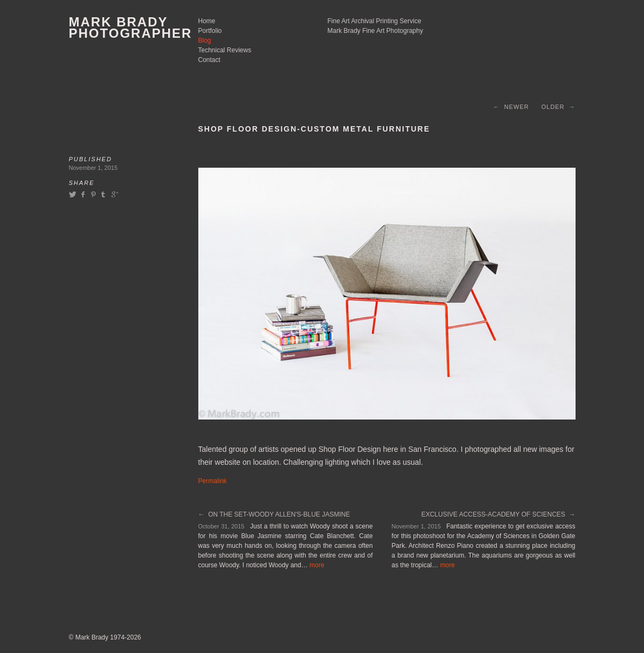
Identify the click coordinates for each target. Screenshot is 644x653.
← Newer (511, 107)
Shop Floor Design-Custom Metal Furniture (314, 129)
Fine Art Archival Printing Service (375, 21)
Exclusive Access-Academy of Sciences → (498, 514)
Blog (205, 40)
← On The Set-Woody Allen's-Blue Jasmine (274, 514)
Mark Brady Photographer (131, 28)
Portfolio (210, 31)
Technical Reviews (225, 50)
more (317, 565)
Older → (558, 107)
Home (207, 21)
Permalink (213, 481)
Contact (209, 60)
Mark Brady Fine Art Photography (375, 31)
